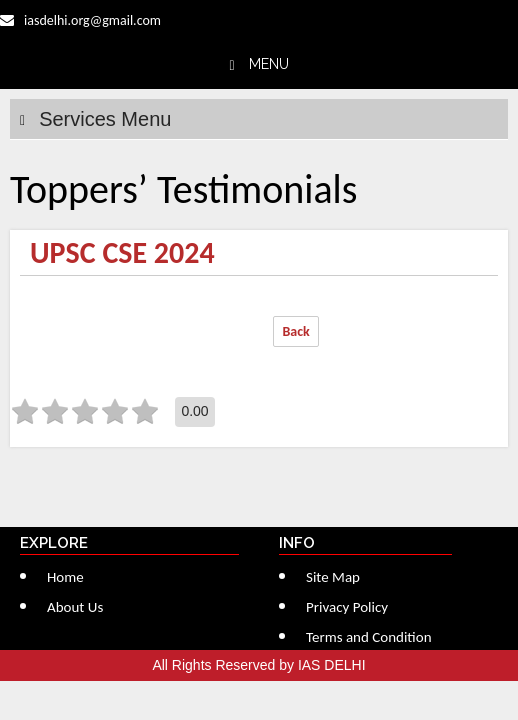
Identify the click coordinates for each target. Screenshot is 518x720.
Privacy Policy (347, 607)
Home (65, 577)
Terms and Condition (369, 637)
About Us (75, 607)
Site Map (333, 577)
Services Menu (105, 119)
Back (295, 331)
